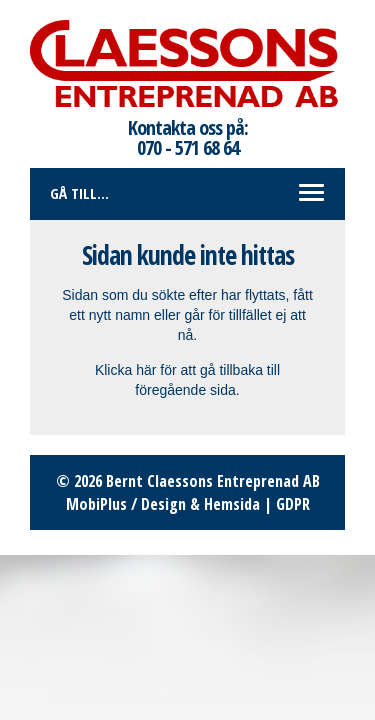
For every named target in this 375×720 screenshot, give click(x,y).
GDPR (293, 504)
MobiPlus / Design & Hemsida (163, 504)
